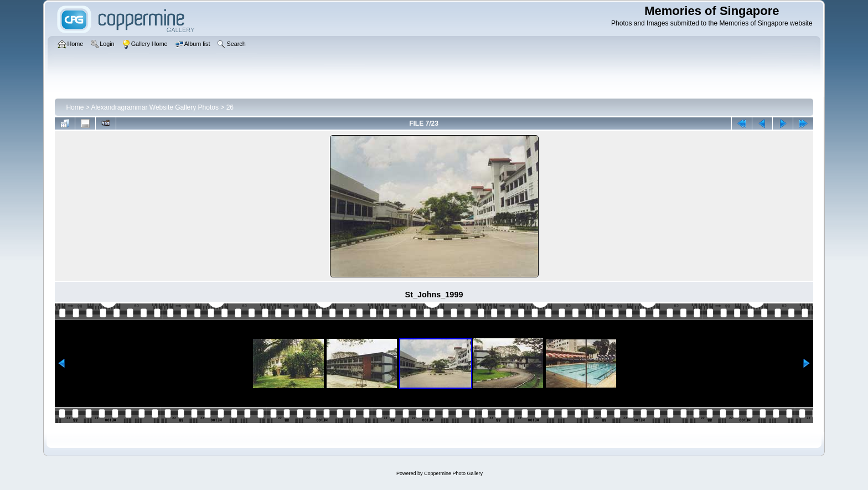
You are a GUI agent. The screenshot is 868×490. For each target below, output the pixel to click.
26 (230, 107)
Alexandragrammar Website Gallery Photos (155, 107)
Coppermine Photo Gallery (453, 473)
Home (75, 107)
